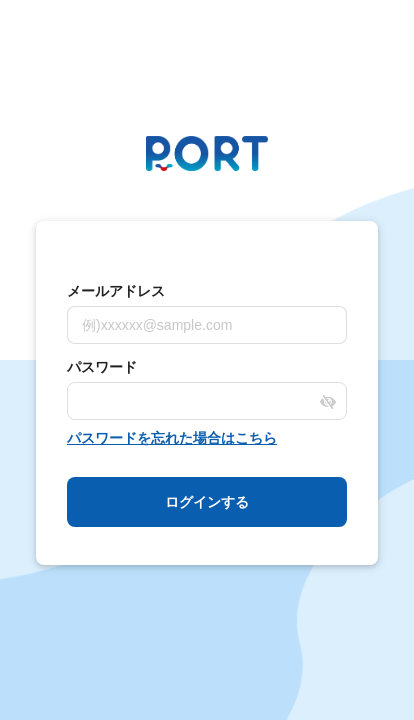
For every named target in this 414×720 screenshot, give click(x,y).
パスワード (102, 367)
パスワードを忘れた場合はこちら (172, 438)
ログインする (207, 502)
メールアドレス (116, 291)
